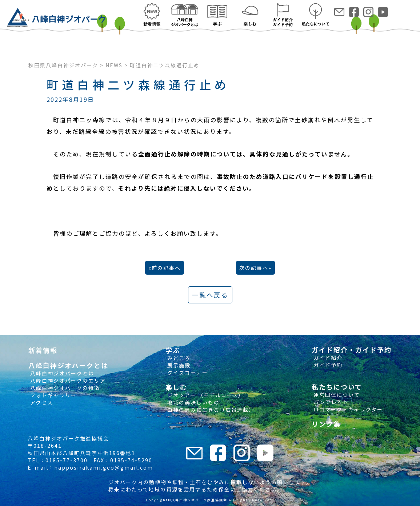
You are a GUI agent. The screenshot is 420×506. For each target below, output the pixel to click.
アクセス (41, 402)
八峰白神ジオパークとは (61, 373)
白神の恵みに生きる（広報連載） (210, 410)
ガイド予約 (327, 365)
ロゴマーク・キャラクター (347, 409)
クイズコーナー (187, 372)
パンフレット (330, 402)
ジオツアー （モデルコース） (205, 395)
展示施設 (178, 365)
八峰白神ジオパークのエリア (67, 381)
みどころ (178, 358)
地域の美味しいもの (193, 402)
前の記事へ (166, 268)
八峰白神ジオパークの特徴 (64, 388)
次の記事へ (254, 268)
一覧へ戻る (210, 295)
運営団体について (336, 395)
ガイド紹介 (327, 358)
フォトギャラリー (53, 395)
